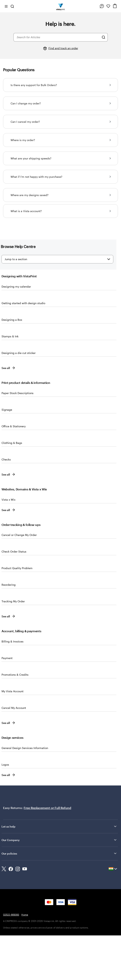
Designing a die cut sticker (19, 353)
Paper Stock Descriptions (18, 393)
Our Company (59, 840)
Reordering (9, 585)
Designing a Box (12, 320)
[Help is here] (102, 6)
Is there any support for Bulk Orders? (61, 85)
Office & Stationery (14, 426)
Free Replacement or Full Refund (47, 808)
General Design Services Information (25, 748)
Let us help (59, 826)
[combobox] (58, 37)
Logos (5, 765)
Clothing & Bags (12, 443)
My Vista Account (13, 691)
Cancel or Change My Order (19, 535)
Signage (7, 410)
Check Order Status (14, 551)
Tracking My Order (13, 601)
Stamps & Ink (10, 336)
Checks (6, 459)
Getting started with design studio (23, 303)
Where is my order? (61, 140)
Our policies (59, 853)
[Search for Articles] (103, 37)
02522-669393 (11, 915)
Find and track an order (63, 48)
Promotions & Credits (15, 675)
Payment (7, 658)
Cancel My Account (14, 708)
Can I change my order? (61, 103)
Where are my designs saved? (61, 195)
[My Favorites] (108, 6)
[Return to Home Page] (60, 6)
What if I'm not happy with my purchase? (61, 177)
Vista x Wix (8, 500)
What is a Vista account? (61, 211)
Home (25, 915)
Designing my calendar (16, 286)
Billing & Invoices (13, 641)
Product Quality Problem (17, 568)
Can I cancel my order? (61, 122)
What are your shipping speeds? (61, 158)
